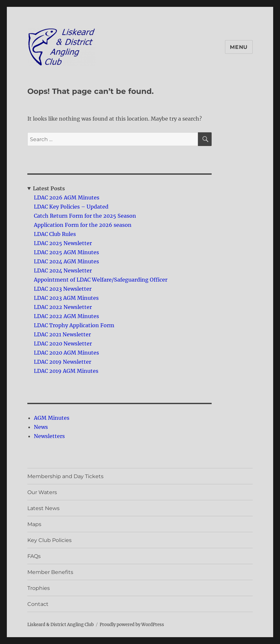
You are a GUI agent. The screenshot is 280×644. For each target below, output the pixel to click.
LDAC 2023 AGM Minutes (66, 298)
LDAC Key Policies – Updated (71, 207)
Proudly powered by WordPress (132, 625)
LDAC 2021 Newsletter (62, 334)
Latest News (43, 508)
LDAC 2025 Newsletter (63, 243)
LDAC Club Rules (55, 234)
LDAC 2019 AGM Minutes (66, 371)
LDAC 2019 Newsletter (63, 362)
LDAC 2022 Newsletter (63, 307)
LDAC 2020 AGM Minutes (66, 353)
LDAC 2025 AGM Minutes (66, 252)
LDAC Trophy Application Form (74, 325)
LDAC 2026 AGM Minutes (67, 198)
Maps (34, 524)
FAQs (34, 556)
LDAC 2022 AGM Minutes (66, 316)
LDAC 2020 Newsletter (63, 344)
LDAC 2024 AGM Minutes (66, 261)
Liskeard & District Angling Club (61, 625)
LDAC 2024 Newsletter (63, 271)
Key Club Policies (49, 540)
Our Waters (42, 492)
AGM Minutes (52, 418)
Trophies (39, 588)
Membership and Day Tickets (65, 476)
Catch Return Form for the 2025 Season (85, 216)
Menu (239, 47)
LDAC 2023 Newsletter (63, 289)
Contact (38, 604)
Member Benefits (50, 572)
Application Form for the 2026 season (83, 225)
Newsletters (49, 436)
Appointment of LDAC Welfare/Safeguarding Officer (101, 280)
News (41, 427)
